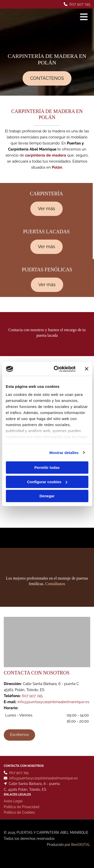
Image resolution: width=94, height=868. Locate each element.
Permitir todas (47, 467)
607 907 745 (80, 4)
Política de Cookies (19, 813)
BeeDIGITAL (81, 846)
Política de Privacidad (22, 808)
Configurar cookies (47, 482)
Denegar (47, 496)
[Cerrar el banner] (86, 369)
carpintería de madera (46, 155)
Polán (57, 167)
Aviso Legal (13, 802)
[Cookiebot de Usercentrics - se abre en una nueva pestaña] (56, 369)
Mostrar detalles (64, 453)
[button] (47, 78)
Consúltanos (55, 584)
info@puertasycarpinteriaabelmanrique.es (53, 702)
